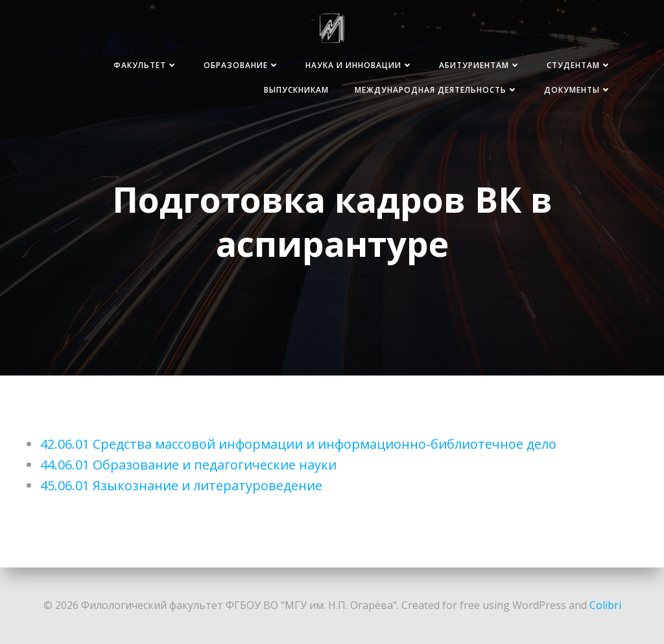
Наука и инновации (359, 65)
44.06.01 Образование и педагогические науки (188, 465)
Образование (242, 65)
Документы (578, 90)
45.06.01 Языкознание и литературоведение (181, 485)
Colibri (605, 605)
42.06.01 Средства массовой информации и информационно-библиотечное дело (298, 444)
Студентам (579, 65)
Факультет (146, 65)
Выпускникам (296, 90)
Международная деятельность (436, 90)
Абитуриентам (480, 65)
